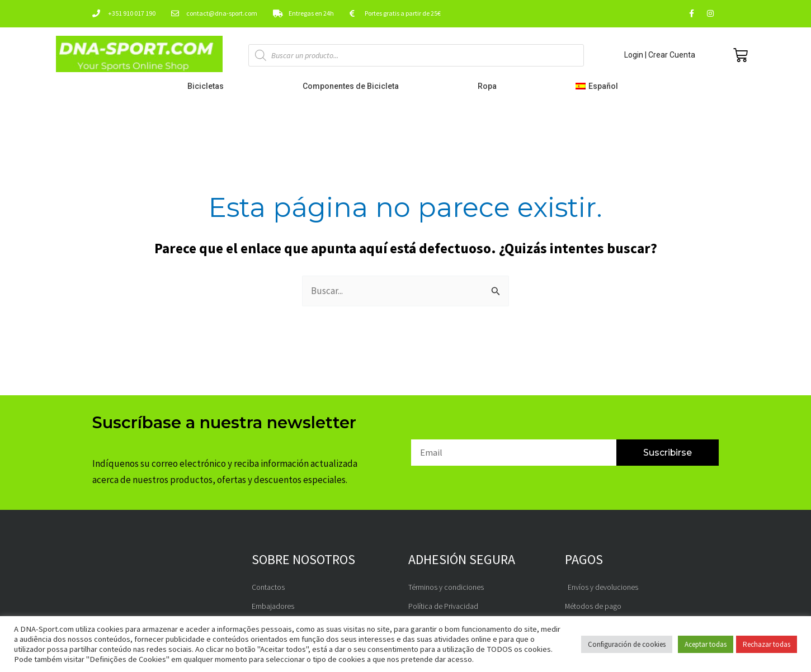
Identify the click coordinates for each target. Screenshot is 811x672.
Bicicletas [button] (208, 86)
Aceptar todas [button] (706, 644)
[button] (599, 86)
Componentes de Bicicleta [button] (353, 86)
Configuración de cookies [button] (627, 644)
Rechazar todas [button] (767, 644)
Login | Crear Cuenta (660, 55)
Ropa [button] (490, 86)
